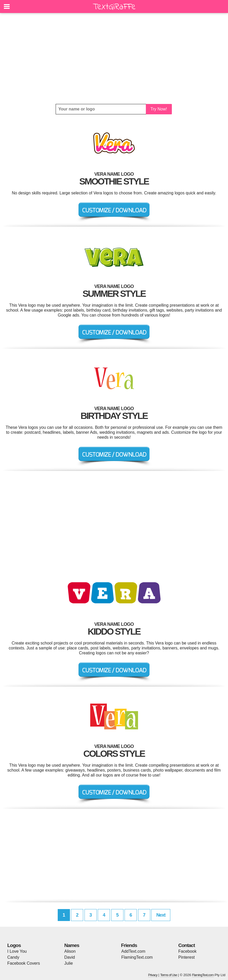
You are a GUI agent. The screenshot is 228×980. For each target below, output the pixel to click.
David (70, 957)
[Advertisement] (114, 58)
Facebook (187, 951)
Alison (70, 951)
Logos (14, 945)
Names (72, 945)
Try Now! (159, 109)
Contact (187, 945)
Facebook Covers (24, 963)
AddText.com (133, 951)
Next (161, 915)
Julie (69, 963)
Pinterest (187, 957)
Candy (13, 957)
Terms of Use (169, 975)
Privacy (153, 975)
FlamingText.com (137, 957)
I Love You (17, 951)
